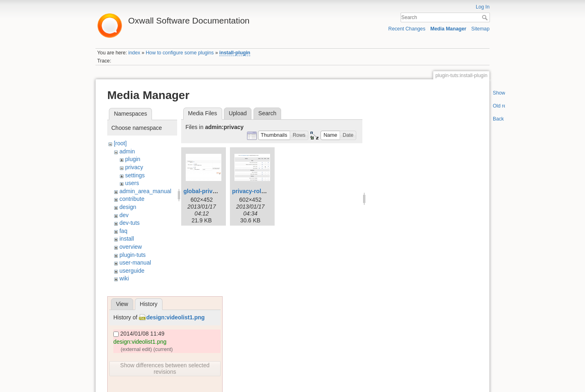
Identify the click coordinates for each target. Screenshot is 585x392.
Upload (238, 113)
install (127, 239)
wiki (124, 278)
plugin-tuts (133, 255)
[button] (274, 135)
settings (135, 175)
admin (127, 151)
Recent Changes (407, 29)
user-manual (135, 263)
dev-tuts (130, 223)
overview (131, 247)
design (128, 207)
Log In (483, 7)
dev (124, 215)
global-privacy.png (208, 191)
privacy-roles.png (256, 191)
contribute (132, 199)
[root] (120, 143)
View (122, 304)
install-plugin (235, 53)
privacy (134, 167)
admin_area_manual (145, 191)
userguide (132, 271)
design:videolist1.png (175, 317)
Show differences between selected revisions (165, 368)
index (134, 53)
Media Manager (448, 29)
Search (486, 17)
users (132, 183)
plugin (133, 159)
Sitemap (480, 29)
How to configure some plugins (180, 53)
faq (123, 231)
